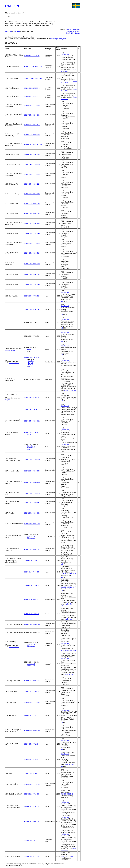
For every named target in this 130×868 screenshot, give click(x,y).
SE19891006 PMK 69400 (32, 731)
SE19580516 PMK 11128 (32, 125)
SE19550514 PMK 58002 (32, 105)
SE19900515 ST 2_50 (31, 744)
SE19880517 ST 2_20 (31, 716)
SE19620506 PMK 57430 (32, 214)
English (31, 363)
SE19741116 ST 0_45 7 (32, 572)
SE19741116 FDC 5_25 (32, 614)
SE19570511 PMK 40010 (32, 115)
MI (62, 301)
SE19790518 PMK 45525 (32, 691)
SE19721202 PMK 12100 (32, 524)
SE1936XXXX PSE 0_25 (32, 96)
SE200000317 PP (30, 840)
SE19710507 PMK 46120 (32, 421)
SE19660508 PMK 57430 (32, 284)
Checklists (8, 31)
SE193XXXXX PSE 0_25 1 (33, 78)
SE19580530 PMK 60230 (32, 135)
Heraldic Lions (10, 350)
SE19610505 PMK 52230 (32, 184)
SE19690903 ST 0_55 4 (32, 309)
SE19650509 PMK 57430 (32, 274)
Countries (17, 31)
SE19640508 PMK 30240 (32, 243)
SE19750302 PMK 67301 (32, 625)
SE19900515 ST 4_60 (31, 759)
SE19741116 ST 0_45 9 (68, 574)
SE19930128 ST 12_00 (32, 794)
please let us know (70, 390)
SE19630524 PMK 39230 (32, 223)
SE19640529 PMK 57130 (32, 253)
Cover (29, 349)
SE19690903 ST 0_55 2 (32, 296)
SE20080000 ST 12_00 (68, 794)
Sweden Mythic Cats (74, 31)
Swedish (31, 361)
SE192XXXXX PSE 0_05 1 (33, 67)
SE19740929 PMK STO (32, 550)
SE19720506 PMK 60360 (32, 459)
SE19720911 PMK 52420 (32, 502)
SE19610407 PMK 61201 (32, 164)
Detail (29, 434)
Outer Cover (31, 448)
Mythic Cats (69, 604)
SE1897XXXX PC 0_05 (32, 56)
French (30, 365)
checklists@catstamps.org (58, 39)
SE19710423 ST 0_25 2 (32, 397)
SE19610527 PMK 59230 (32, 194)
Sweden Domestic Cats (73, 30)
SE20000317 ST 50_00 (32, 806)
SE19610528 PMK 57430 (32, 204)
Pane (29, 449)
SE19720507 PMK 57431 (32, 471)
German (31, 366)
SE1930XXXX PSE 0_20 (32, 88)
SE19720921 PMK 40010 (32, 513)
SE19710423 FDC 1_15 (32, 409)
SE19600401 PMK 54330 (32, 154)
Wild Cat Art (65, 54)
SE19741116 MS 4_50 (31, 600)
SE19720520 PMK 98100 (32, 483)
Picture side (31, 538)
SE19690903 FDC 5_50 (32, 358)
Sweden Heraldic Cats (73, 33)
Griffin (8, 400)
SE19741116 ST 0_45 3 (32, 560)
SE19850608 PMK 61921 (32, 702)
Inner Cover (31, 446)
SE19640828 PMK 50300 (32, 264)
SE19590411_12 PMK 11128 (33, 145)
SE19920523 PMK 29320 (32, 784)
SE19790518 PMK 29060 (32, 681)
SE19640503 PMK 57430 (32, 233)
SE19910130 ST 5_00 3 (32, 773)
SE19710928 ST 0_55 (31, 433)
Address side (31, 536)
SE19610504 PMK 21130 (32, 174)
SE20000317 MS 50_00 (32, 822)
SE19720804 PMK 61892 (32, 493)
